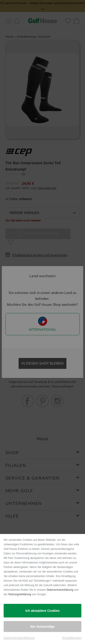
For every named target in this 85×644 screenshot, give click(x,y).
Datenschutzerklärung (60, 590)
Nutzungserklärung (20, 594)
